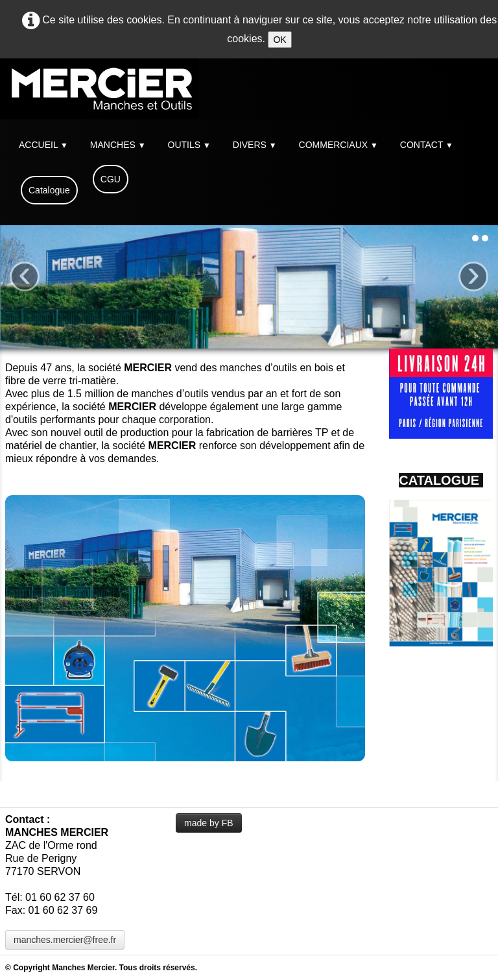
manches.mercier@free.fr (65, 940)
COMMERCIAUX (338, 145)
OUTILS (189, 145)
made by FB (208, 823)
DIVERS (255, 145)
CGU (111, 179)
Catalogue (49, 190)
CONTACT (427, 145)
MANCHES (118, 145)
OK (279, 40)
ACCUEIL (43, 145)
